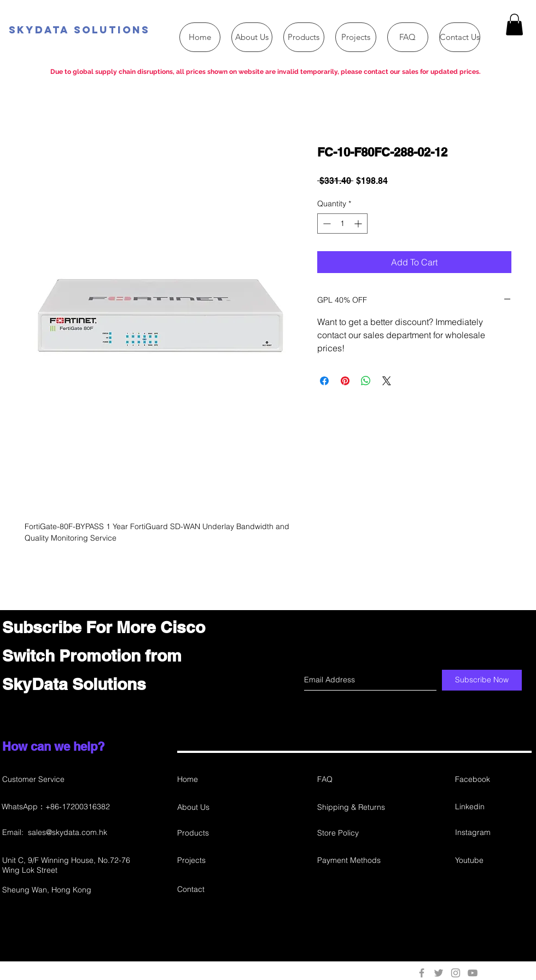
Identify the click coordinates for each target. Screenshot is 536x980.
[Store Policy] (356, 833)
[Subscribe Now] (482, 680)
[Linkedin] (494, 807)
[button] (514, 24)
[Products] (216, 833)
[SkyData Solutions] (137, 30)
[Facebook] (494, 779)
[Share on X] (387, 381)
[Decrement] (326, 224)
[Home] (216, 779)
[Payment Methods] (356, 860)
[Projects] (216, 860)
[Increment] (359, 224)
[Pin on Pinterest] (345, 381)
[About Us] (216, 807)
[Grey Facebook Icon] (422, 973)
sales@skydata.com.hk (68, 832)
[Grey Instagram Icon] (456, 973)
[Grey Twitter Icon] (439, 973)
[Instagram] (493, 833)
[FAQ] (356, 779)
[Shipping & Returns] (356, 807)
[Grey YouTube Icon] (473, 973)
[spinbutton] (342, 224)
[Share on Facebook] (324, 381)
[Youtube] (494, 860)
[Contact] (216, 889)
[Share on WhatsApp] (366, 381)
